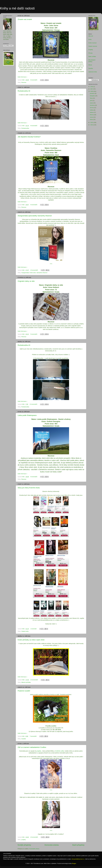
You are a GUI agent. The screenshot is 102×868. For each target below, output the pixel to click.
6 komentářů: (34, 205)
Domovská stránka (52, 845)
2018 (92, 87)
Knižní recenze (92, 43)
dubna (92, 112)
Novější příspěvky (24, 845)
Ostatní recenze (93, 46)
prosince (92, 93)
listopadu (93, 96)
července (93, 105)
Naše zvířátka (92, 56)
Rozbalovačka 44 (24, 91)
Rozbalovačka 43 (24, 345)
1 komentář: (34, 629)
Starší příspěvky (78, 845)
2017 (92, 89)
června (92, 108)
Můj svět (91, 36)
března (92, 115)
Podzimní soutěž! (24, 691)
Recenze (24, 82)
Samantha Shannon (42, 273)
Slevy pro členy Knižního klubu (29, 488)
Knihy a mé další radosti (17, 8)
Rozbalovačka (25, 128)
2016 (92, 91)
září (91, 101)
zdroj (51, 264)
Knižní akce (33, 273)
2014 (92, 125)
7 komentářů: (33, 736)
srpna (92, 103)
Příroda (90, 53)
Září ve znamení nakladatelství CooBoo (32, 747)
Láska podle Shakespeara (27, 415)
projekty (24, 840)
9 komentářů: (34, 126)
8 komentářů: (34, 80)
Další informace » (22, 77)
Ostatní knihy (25, 631)
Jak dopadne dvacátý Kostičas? (29, 137)
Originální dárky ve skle (26, 281)
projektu (39, 751)
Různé (90, 65)
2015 (92, 122)
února (92, 117)
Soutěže (24, 739)
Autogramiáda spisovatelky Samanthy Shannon (35, 216)
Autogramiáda (25, 273)
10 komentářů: (34, 270)
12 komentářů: (34, 680)
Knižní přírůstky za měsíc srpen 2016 (31, 640)
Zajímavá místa (93, 72)
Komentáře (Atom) (34, 849)
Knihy (90, 39)
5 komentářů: (34, 334)
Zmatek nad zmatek (25, 19)
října (91, 98)
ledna (92, 119)
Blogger (74, 863)
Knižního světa (60, 751)
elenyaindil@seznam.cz (78, 859)
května (92, 110)
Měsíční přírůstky (26, 682)
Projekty (91, 50)
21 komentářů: (34, 404)
